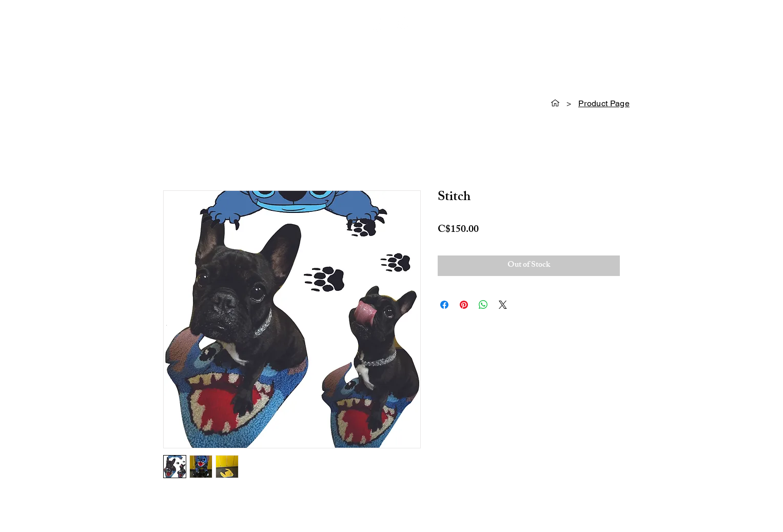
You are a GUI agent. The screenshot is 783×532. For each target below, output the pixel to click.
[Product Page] (604, 103)
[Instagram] (375, 23)
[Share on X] (503, 305)
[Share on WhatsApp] (483, 305)
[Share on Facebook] (444, 305)
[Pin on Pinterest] (464, 305)
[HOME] (555, 103)
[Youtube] (400, 23)
